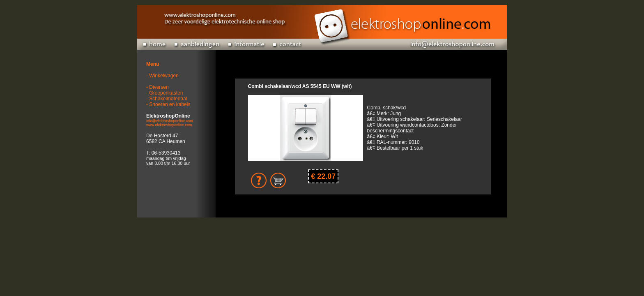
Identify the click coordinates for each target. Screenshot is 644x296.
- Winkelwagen (162, 76)
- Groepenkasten (164, 93)
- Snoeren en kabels (168, 104)
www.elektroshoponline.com (169, 125)
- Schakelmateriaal (167, 99)
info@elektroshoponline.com (170, 121)
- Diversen (158, 87)
